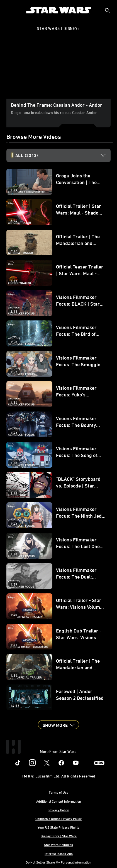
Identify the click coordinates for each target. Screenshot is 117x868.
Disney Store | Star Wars (59, 836)
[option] (63, 155)
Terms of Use (58, 792)
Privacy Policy (59, 810)
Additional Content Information (59, 801)
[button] (58, 725)
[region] (58, 69)
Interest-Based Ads (59, 853)
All (27, 155)
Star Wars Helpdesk (58, 845)
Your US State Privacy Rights (58, 827)
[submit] (107, 10)
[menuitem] (9, 10)
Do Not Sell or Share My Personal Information (58, 862)
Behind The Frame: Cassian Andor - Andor (57, 105)
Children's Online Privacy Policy (58, 819)
